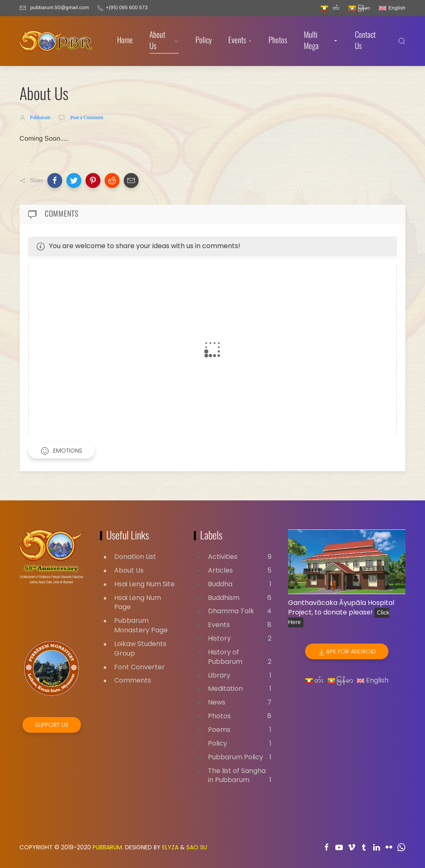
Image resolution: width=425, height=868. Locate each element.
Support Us (52, 725)
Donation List (135, 557)
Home (125, 41)
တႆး (315, 680)
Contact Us (365, 41)
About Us (164, 41)
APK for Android (347, 652)
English (372, 680)
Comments (133, 680)
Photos (278, 41)
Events (240, 41)
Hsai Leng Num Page (138, 602)
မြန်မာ (340, 680)
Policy (204, 41)
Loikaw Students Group (140, 649)
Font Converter (139, 667)
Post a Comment (86, 117)
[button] (55, 180)
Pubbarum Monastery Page (141, 625)
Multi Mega (321, 41)
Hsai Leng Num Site (144, 584)
